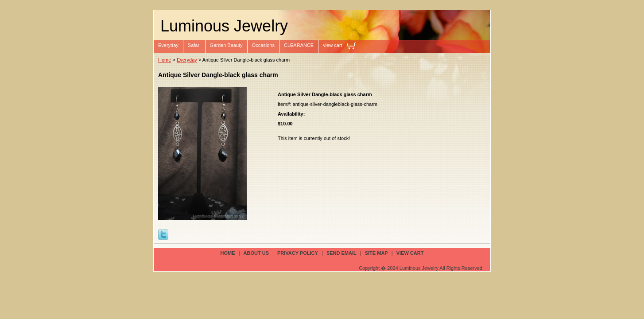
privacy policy (298, 253)
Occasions (263, 45)
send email (341, 253)
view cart (332, 45)
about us (256, 253)
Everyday (168, 45)
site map (376, 253)
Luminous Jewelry (224, 26)
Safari (194, 45)
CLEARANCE (299, 45)
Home (165, 60)
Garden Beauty (226, 45)
